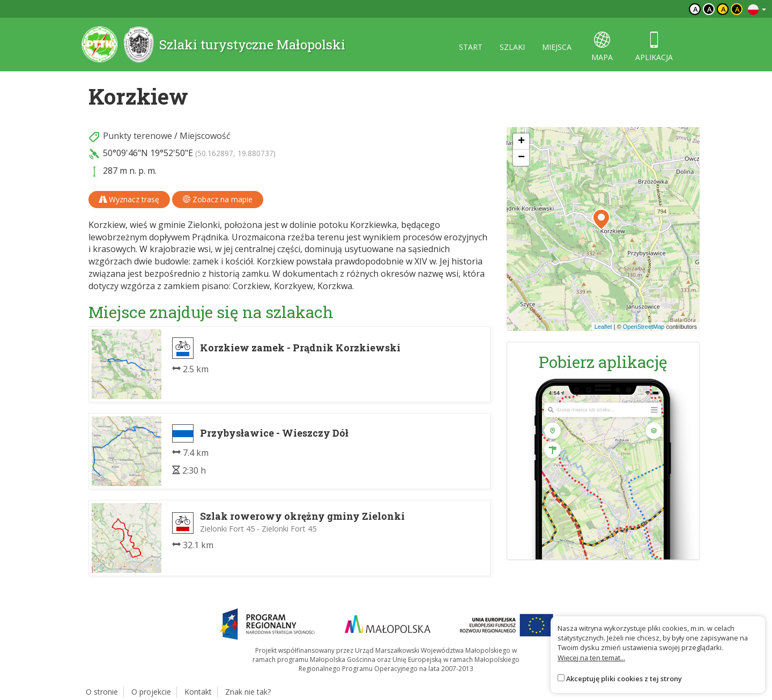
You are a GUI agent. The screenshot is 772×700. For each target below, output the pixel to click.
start (471, 47)
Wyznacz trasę (129, 199)
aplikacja (654, 47)
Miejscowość (205, 136)
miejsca (557, 47)
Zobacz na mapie (218, 199)
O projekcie (151, 692)
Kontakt (198, 692)
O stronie (102, 692)
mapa (602, 47)
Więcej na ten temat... (591, 658)
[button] (601, 219)
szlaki (512, 47)
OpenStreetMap (644, 327)
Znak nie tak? (248, 692)
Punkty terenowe (138, 136)
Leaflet (603, 327)
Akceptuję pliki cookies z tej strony (624, 679)
